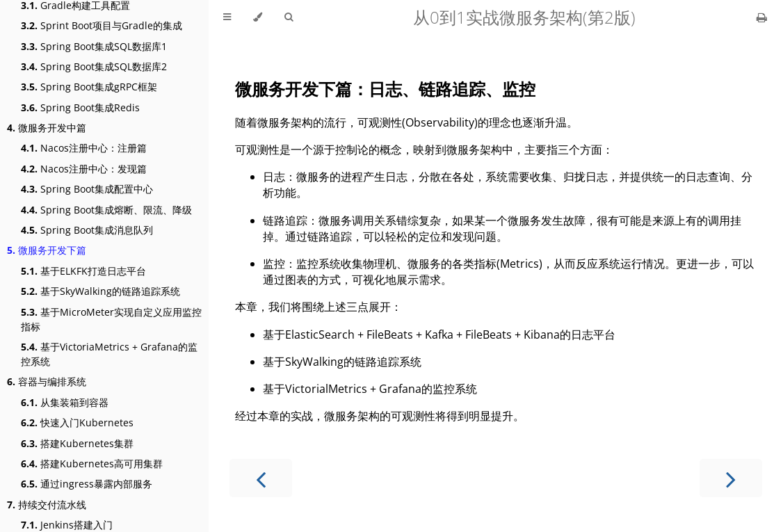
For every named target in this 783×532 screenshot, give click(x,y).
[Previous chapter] (261, 478)
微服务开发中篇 (47, 128)
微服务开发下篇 (47, 250)
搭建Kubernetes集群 (77, 443)
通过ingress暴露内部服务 (87, 484)
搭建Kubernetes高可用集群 (92, 464)
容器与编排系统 (47, 381)
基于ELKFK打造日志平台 (83, 271)
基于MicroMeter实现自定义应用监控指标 (111, 319)
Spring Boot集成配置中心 (87, 189)
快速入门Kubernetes (77, 422)
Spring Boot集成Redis (80, 107)
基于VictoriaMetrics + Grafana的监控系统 (109, 354)
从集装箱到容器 (65, 402)
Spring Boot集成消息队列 (87, 230)
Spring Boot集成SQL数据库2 (94, 66)
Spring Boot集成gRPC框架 (89, 87)
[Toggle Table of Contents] (227, 17)
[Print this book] (762, 17)
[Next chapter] (731, 478)
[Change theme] (258, 17)
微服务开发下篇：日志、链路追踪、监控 (385, 89)
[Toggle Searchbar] (289, 17)
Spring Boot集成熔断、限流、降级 (106, 210)
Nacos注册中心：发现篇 (84, 169)
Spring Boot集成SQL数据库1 (94, 46)
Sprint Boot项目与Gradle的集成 (102, 25)
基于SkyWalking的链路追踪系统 (100, 291)
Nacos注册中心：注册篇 (84, 148)
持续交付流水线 (47, 505)
